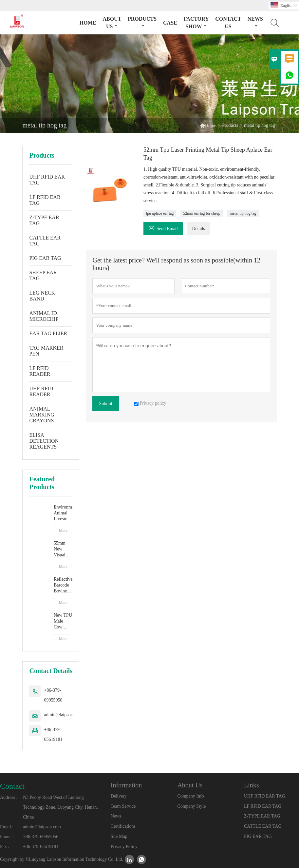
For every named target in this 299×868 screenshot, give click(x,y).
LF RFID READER (40, 371)
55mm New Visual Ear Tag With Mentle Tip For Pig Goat (62, 549)
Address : (9, 797)
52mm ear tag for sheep (202, 213)
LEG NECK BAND (42, 296)
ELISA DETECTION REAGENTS (44, 441)
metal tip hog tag (243, 213)
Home (88, 23)
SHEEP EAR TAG (43, 275)
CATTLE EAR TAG (45, 241)
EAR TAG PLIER (48, 333)
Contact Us (228, 23)
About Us (112, 23)
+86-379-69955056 (53, 695)
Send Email (163, 228)
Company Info (190, 796)
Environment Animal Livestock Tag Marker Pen (63, 513)
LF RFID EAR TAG (45, 200)
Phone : (7, 837)
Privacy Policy (124, 847)
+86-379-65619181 (53, 734)
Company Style (191, 806)
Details (198, 229)
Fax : (5, 847)
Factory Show (196, 23)
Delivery (119, 796)
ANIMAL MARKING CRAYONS (42, 415)
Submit (105, 404)
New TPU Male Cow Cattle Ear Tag (63, 621)
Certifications (123, 826)
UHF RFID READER (41, 391)
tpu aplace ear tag (160, 213)
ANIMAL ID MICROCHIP (44, 316)
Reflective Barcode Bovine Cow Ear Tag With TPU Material (63, 585)
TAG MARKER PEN (46, 351)
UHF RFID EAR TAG (47, 180)
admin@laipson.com (63, 715)
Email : (7, 827)
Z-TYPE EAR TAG (44, 220)
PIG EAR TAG (45, 258)
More (63, 530)
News (255, 22)
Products (142, 22)
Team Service (123, 806)
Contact (12, 786)
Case (170, 23)
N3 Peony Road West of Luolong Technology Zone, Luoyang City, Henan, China (60, 807)
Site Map (119, 836)
